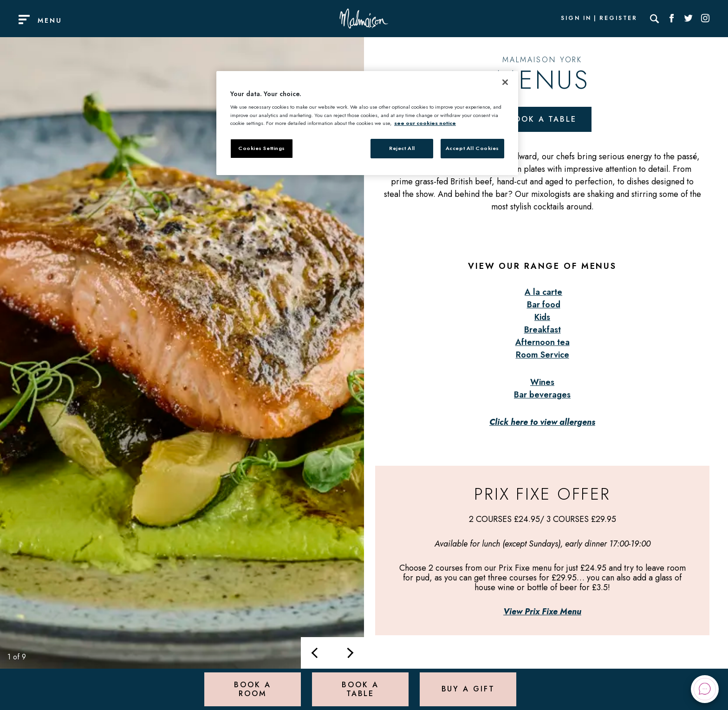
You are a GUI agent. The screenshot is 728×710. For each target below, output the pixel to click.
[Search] (655, 19)
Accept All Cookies (472, 148)
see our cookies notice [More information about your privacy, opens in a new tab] (425, 123)
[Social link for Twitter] (689, 19)
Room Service (543, 355)
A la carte (543, 292)
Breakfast (543, 330)
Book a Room (252, 689)
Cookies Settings (262, 148)
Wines (542, 382)
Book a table (542, 119)
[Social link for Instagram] (705, 19)
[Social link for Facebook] (672, 19)
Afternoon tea (543, 342)
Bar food (544, 305)
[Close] (505, 82)
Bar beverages (542, 395)
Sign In (576, 19)
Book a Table (360, 689)
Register (618, 19)
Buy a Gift (468, 689)
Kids (542, 317)
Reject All (402, 148)
